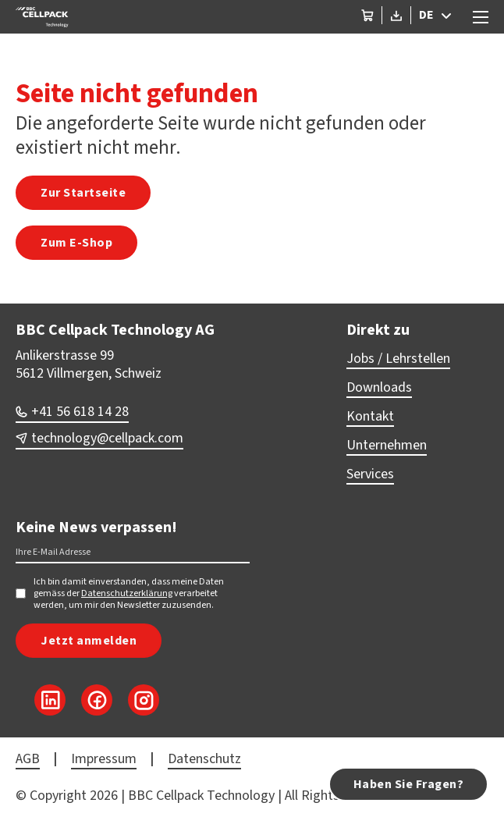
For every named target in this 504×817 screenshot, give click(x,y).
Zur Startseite (83, 193)
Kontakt (370, 416)
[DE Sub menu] (450, 16)
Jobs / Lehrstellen (398, 359)
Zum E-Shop (76, 243)
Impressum (104, 759)
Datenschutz (204, 759)
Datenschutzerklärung (127, 593)
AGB (28, 759)
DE (426, 15)
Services (370, 474)
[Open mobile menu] (481, 17)
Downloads (379, 387)
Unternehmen (387, 445)
